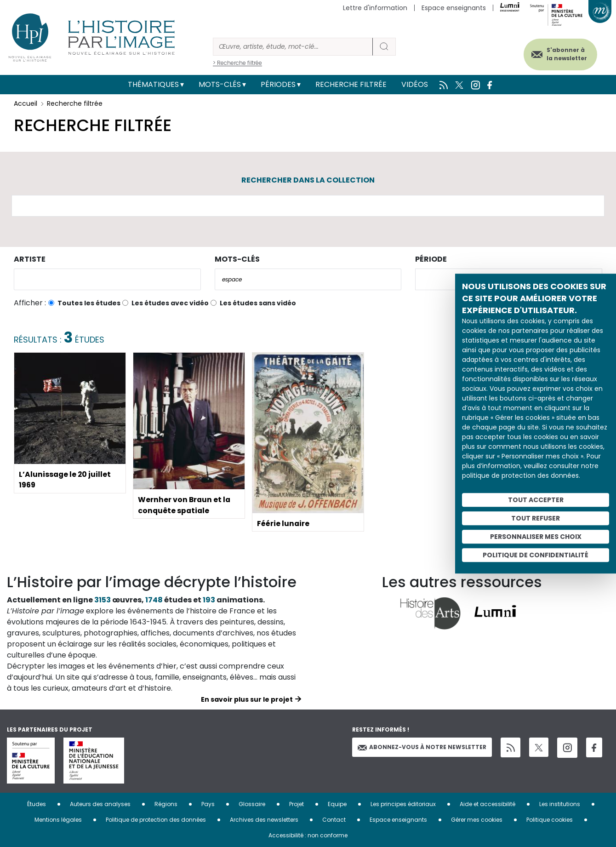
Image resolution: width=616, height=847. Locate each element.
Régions (166, 804)
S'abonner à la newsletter (565, 54)
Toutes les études (89, 303)
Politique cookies (550, 820)
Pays (208, 804)
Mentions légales (58, 820)
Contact (334, 820)
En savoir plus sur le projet (247, 699)
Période (431, 259)
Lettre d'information (375, 8)
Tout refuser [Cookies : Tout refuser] (536, 518)
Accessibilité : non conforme (308, 835)
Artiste (30, 259)
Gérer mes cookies (477, 820)
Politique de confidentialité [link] (536, 555)
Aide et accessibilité (488, 804)
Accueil (26, 103)
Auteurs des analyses (100, 804)
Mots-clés (220, 84)
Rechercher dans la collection (308, 180)
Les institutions (560, 804)
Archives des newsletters (264, 820)
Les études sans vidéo (258, 303)
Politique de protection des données (156, 820)
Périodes (278, 84)
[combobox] (107, 279)
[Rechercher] (293, 47)
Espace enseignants (454, 8)
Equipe (337, 804)
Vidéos (415, 84)
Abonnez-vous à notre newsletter (422, 747)
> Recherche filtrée (237, 63)
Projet (297, 804)
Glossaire (252, 804)
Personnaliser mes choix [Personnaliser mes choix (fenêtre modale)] (536, 537)
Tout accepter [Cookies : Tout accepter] (536, 500)
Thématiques (153, 84)
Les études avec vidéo (170, 303)
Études (37, 804)
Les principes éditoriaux (403, 804)
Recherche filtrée (351, 84)
